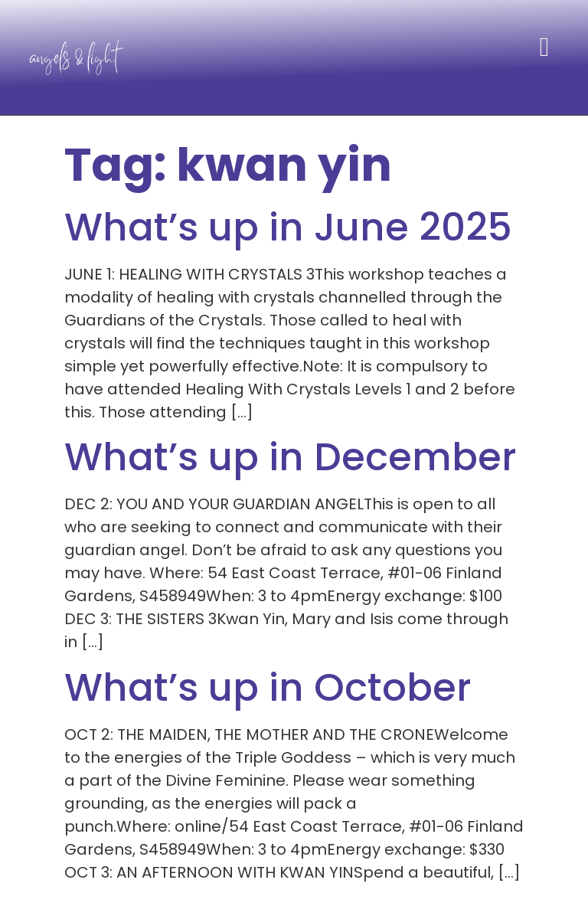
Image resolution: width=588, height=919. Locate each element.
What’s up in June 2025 (288, 227)
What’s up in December (291, 457)
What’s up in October (268, 688)
